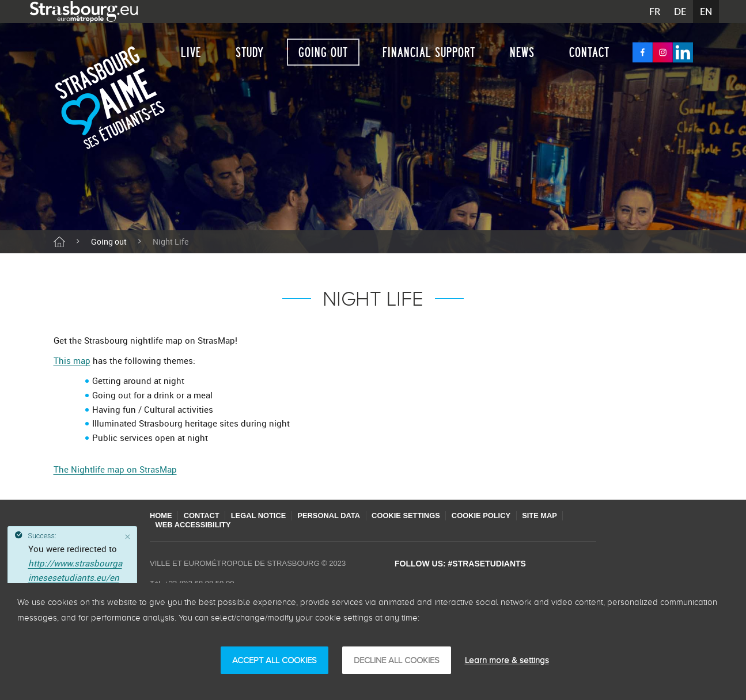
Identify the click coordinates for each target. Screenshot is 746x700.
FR (655, 12)
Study (250, 52)
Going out (323, 52)
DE (680, 12)
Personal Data (335, 516)
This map (72, 360)
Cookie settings (415, 516)
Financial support (429, 52)
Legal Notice (263, 516)
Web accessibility (194, 525)
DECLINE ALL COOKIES (397, 660)
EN (706, 12)
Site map (553, 516)
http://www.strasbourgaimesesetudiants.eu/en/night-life (75, 577)
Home (161, 516)
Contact (589, 52)
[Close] (128, 537)
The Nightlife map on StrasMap (115, 469)
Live (191, 52)
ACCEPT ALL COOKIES (274, 660)
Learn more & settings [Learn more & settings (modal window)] (507, 660)
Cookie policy (492, 516)
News (522, 52)
